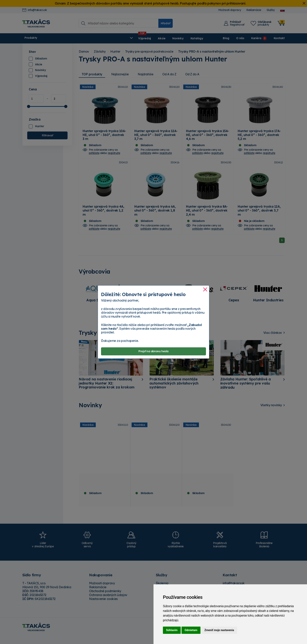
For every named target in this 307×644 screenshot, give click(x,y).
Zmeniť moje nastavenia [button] (219, 630)
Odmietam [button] (191, 630)
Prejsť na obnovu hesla (153, 351)
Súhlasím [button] (172, 630)
